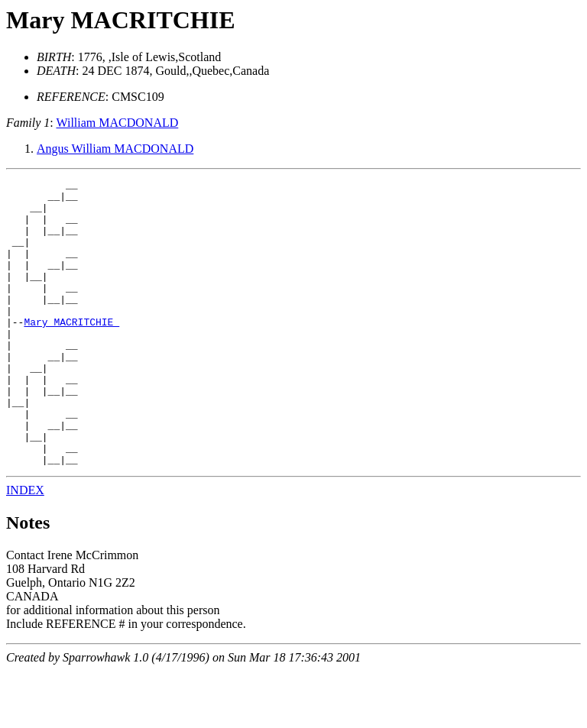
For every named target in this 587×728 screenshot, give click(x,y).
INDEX (25, 547)
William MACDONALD (117, 123)
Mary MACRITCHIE (121, 20)
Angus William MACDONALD (115, 149)
